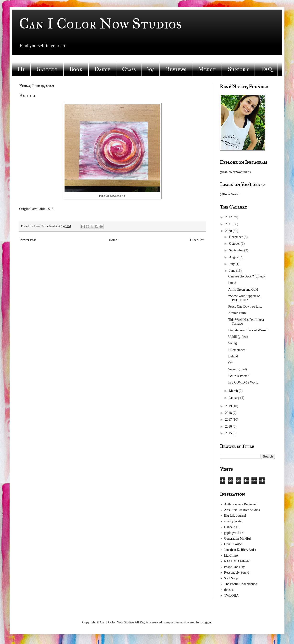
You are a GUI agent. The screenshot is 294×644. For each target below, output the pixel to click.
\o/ (151, 69)
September (237, 250)
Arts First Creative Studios (242, 510)
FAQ (266, 69)
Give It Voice (233, 544)
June (232, 271)
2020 (229, 231)
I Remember (237, 350)
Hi (21, 69)
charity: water (233, 521)
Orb (231, 363)
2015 (229, 433)
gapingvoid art (234, 533)
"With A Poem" (239, 376)
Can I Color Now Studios (100, 24)
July (232, 264)
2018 (229, 413)
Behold (233, 356)
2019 (229, 406)
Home (113, 240)
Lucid (232, 283)
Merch (207, 69)
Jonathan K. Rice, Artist (240, 550)
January (235, 398)
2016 (229, 427)
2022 (229, 217)
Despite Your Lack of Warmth (248, 330)
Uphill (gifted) (238, 337)
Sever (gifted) (237, 369)
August (234, 257)
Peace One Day (234, 567)
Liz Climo (231, 556)
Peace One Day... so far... (245, 307)
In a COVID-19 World (243, 382)
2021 (229, 224)
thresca (229, 590)
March (234, 391)
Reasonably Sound (237, 573)
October (235, 244)
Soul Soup (231, 578)
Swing (233, 343)
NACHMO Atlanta (237, 561)
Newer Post (28, 240)
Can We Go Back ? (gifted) (246, 276)
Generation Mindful (238, 539)
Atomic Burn (237, 313)
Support (238, 69)
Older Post (197, 240)
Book (76, 69)
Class (129, 69)
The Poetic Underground (241, 584)
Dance (102, 69)
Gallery (47, 69)
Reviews (176, 69)
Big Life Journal (235, 516)
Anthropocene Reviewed (241, 504)
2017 (229, 420)
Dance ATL (232, 527)
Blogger (206, 622)
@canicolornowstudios (235, 172)
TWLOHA (231, 596)
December (236, 237)
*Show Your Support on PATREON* (244, 298)
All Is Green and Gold (243, 290)
